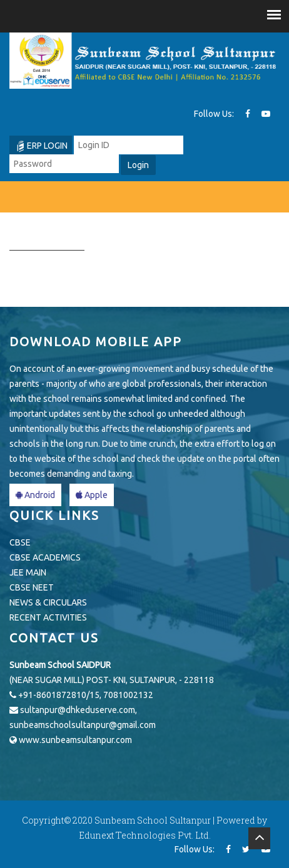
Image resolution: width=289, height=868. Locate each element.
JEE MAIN (28, 572)
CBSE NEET (32, 587)
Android (35, 495)
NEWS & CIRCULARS (48, 602)
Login (138, 165)
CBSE (20, 542)
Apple (92, 495)
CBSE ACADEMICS (45, 557)
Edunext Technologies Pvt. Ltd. (145, 835)
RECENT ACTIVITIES (48, 617)
